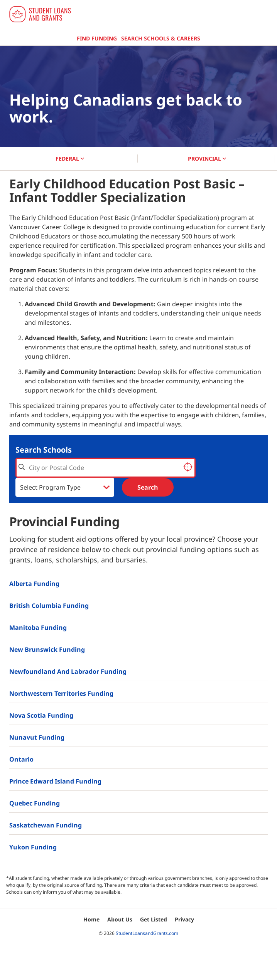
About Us (120, 919)
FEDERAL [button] (70, 159)
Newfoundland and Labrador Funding (68, 671)
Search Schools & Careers (161, 38)
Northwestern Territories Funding (61, 693)
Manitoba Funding (38, 628)
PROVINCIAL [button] (207, 159)
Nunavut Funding (37, 737)
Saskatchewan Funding (46, 825)
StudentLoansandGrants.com (147, 933)
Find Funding (97, 38)
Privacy (184, 919)
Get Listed (154, 919)
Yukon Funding (33, 847)
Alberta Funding (34, 584)
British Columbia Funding (49, 606)
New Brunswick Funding (47, 649)
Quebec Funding (35, 803)
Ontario (21, 759)
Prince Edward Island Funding (55, 781)
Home (91, 919)
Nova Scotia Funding (41, 715)
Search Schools (44, 450)
